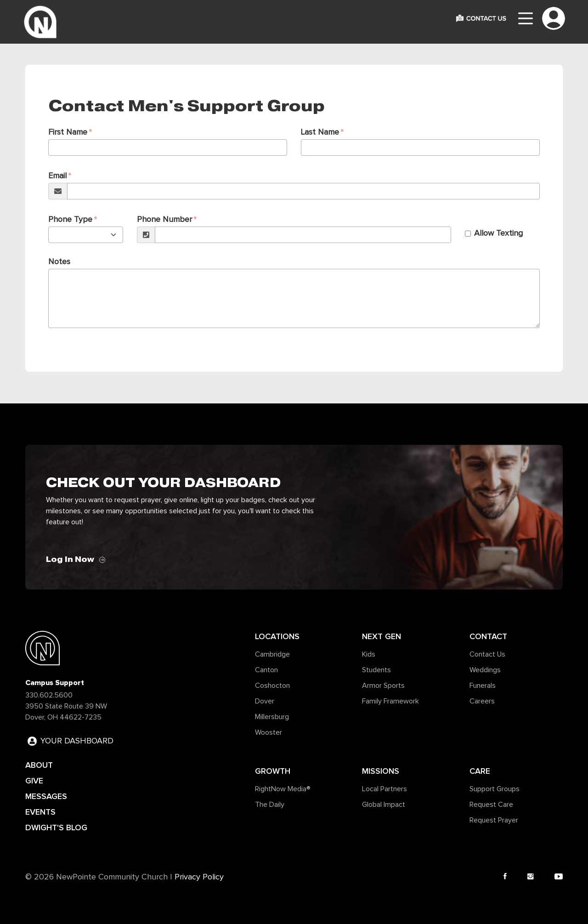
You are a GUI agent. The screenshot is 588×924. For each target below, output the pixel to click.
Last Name (320, 132)
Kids (369, 654)
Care (480, 771)
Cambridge (272, 654)
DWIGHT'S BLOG (56, 828)
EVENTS (40, 812)
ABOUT (39, 765)
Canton (266, 670)
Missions (381, 771)
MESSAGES (46, 796)
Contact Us (487, 654)
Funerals (483, 686)
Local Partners (384, 789)
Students (376, 670)
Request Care (491, 805)
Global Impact (384, 805)
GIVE (34, 781)
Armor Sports (383, 686)
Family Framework (390, 701)
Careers (482, 701)
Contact (488, 636)
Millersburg (272, 717)
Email (57, 176)
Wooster (269, 732)
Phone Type (70, 220)
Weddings (485, 670)
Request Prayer (494, 820)
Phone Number (164, 220)
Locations (277, 636)
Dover (265, 701)
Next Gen (382, 636)
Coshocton (272, 686)
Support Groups (495, 789)
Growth (273, 771)
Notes (59, 262)
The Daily (270, 805)
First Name (68, 132)
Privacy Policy (199, 877)
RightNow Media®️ (283, 789)
